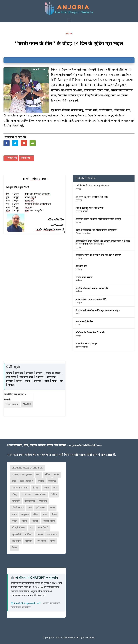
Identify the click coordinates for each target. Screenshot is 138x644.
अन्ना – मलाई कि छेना (84, 322)
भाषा (55, 381)
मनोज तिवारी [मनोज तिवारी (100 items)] (43, 528)
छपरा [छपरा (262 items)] (55, 488)
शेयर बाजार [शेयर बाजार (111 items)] (41, 541)
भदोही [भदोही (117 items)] (14, 521)
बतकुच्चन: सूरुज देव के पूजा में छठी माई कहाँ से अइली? (98, 255)
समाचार (78, 189)
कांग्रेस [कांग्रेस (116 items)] (57, 475)
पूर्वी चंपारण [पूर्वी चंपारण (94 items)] (41, 508)
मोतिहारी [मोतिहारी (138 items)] (29, 534)
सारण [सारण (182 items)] (53, 541)
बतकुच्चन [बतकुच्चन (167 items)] (25, 514)
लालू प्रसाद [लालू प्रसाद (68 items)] (16, 541)
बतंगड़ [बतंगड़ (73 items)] (14, 514)
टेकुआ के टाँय (81, 266)
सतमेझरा (79, 200)
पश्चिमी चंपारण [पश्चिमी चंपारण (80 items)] (18, 508)
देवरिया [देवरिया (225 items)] (54, 495)
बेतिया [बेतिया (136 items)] (54, 514)
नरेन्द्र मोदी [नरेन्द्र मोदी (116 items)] (16, 501)
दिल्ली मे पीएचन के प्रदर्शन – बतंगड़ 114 (92, 288)
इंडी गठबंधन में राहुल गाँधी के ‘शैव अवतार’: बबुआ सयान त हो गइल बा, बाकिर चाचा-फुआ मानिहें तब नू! (103, 243)
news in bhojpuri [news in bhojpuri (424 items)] (22, 475)
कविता (19, 381)
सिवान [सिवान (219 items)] (14, 548)
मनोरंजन (69, 34)
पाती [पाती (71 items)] (30, 508)
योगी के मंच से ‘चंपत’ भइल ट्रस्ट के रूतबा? (93, 186)
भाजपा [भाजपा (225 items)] (24, 521)
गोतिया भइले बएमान (84, 277)
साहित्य (9, 373)
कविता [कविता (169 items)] (47, 475)
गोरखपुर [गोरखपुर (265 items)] (36, 488)
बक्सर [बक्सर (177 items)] (52, 508)
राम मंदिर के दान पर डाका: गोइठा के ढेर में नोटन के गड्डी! (98, 219)
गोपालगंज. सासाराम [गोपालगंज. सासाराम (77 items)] (20, 488)
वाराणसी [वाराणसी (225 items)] (29, 541)
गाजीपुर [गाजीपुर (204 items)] (41, 481)
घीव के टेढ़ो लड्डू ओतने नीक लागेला (90, 208)
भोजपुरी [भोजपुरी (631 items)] (35, 521)
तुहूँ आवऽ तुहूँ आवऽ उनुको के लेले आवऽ (92, 197)
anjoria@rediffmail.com (85, 445)
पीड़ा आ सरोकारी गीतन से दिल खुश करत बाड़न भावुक (98, 311)
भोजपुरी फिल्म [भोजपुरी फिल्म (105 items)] (49, 521)
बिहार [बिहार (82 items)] (45, 514)
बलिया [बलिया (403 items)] (36, 514)
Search (7, 400)
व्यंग (62, 381)
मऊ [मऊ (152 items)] (32, 528)
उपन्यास (9, 381)
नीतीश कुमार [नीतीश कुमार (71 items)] (30, 501)
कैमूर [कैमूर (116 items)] (14, 481)
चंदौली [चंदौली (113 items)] (46, 488)
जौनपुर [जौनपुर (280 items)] (15, 495)
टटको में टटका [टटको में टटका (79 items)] (41, 495)
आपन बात (51, 377)
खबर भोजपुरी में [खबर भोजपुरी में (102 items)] (27, 481)
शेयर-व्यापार (80, 233)
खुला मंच (38, 381)
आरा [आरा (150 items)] (38, 475)
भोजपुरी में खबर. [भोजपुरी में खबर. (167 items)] (19, 528)
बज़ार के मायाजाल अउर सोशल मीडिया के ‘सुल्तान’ (96, 230)
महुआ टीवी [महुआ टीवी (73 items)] (16, 534)
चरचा (47, 381)
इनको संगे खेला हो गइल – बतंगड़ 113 (91, 299)
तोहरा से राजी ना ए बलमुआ (87, 344)
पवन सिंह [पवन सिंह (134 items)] (43, 501)
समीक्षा (12, 385)
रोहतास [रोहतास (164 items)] (40, 534)
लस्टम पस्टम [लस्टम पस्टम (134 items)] (52, 534)
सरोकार (85, 211)
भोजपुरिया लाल (27, 377)
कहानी (28, 381)
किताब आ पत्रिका (53, 373)
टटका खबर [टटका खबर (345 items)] (26, 495)
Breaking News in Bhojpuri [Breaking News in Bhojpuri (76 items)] (27, 468)
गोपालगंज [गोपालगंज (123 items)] (52, 481)
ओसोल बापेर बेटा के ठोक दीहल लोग (90, 333)
